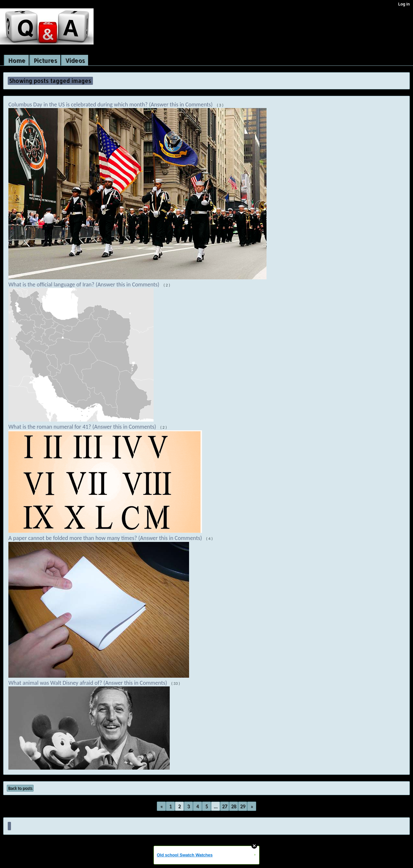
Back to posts (20, 788)
